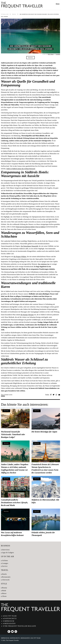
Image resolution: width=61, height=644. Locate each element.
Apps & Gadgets (8, 553)
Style (4, 584)
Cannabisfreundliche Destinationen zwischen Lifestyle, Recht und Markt (14, 503)
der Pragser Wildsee (20, 257)
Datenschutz (10, 618)
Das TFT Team (10, 616)
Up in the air (8, 557)
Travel (14, 14)
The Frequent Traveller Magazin (20, 626)
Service (5, 566)
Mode (4, 591)
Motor (4, 593)
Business (6, 546)
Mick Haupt (51, 54)
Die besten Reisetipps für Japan (44, 432)
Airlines (5, 560)
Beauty (5, 588)
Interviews (6, 550)
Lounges (5, 563)
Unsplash (58, 54)
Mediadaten (10, 623)
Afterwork (6, 580)
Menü (58, 4)
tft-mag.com (5, 14)
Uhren (4, 596)
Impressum (9, 621)
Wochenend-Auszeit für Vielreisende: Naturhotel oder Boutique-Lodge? (13, 434)
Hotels (4, 574)
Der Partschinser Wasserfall (29, 246)
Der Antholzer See (44, 264)
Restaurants (6, 577)
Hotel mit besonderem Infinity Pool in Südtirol (31, 227)
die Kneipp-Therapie (27, 315)
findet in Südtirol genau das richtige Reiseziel (21, 169)
